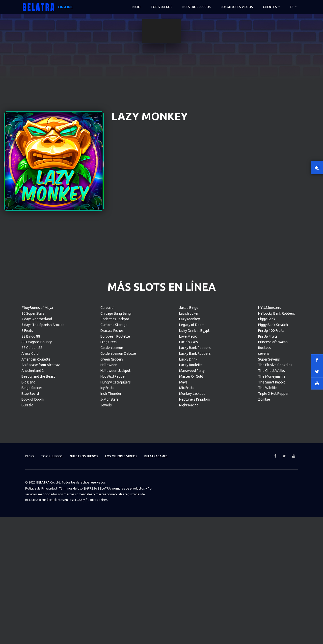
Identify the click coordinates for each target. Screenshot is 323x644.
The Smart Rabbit (272, 544)
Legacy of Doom (192, 487)
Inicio (136, 7)
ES (292, 7)
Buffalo (27, 567)
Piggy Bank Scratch (273, 487)
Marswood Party (192, 532)
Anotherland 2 (33, 532)
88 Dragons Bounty (37, 504)
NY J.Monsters (270, 469)
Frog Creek (109, 504)
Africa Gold (30, 515)
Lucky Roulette (191, 527)
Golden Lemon (112, 509)
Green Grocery (112, 521)
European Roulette (115, 498)
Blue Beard (30, 555)
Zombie (264, 561)
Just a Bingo (189, 469)
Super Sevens (269, 521)
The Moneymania (272, 538)
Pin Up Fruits (268, 498)
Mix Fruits (187, 550)
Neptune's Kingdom (194, 561)
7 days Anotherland (37, 481)
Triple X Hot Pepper (273, 555)
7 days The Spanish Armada (43, 487)
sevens (264, 515)
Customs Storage (114, 487)
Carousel (107, 469)
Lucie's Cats (189, 504)
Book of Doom (33, 561)
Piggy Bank (267, 481)
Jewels (106, 567)
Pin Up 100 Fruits (271, 492)
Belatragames (169, 618)
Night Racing (189, 567)
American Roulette (36, 521)
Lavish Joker (189, 475)
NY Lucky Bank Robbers (277, 475)
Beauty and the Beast (38, 538)
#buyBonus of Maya (37, 469)
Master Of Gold (191, 538)
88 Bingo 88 (31, 498)
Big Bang (28, 544)
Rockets (264, 509)
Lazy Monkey (190, 481)
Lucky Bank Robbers (195, 509)
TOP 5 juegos (161, 7)
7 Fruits (27, 492)
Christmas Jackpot (115, 481)
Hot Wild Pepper (113, 538)
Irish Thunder (111, 555)
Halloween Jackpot (115, 532)
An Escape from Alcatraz (41, 527)
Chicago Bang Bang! (116, 475)
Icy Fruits (107, 550)
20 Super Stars (33, 475)
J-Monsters (110, 561)
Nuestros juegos (197, 7)
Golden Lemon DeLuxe (118, 515)
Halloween (109, 527)
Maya (183, 544)
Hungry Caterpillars (116, 544)
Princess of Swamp (273, 504)
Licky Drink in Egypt (194, 492)
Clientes (270, 7)
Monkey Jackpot (192, 555)
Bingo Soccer (32, 550)
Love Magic (188, 498)
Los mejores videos (237, 7)
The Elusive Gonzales (275, 527)
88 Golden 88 (32, 509)
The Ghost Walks (272, 532)
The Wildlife (268, 550)
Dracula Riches (112, 492)
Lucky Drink (188, 521)
